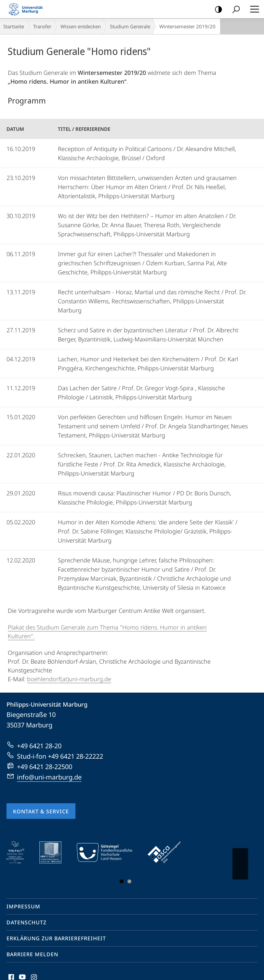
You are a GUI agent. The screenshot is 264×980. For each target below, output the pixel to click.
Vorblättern (240, 861)
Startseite (14, 26)
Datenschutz (26, 922)
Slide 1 (122, 881)
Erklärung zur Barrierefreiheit (56, 938)
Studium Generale (130, 26)
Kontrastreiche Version (216, 10)
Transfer (42, 26)
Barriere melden (32, 954)
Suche (234, 10)
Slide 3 (129, 881)
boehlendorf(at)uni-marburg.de (69, 679)
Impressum (23, 906)
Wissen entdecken (81, 26)
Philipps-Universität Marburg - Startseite (28, 9)
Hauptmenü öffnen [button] (253, 9)
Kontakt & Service (41, 811)
